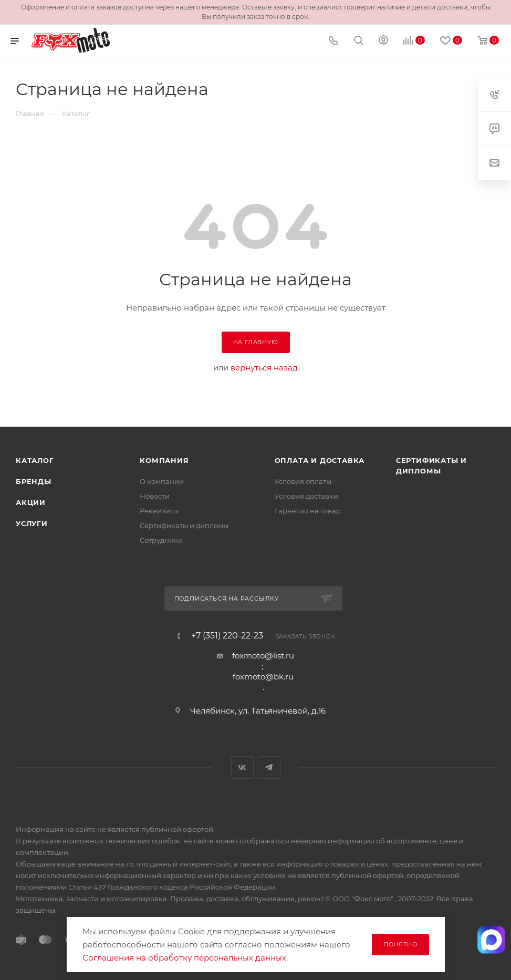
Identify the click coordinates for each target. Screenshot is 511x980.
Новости (155, 496)
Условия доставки (306, 496)
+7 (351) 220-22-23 (227, 636)
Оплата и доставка (320, 460)
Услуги (32, 523)
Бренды (34, 481)
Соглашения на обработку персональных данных (184, 958)
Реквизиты (159, 511)
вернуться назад (264, 368)
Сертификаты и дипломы (184, 525)
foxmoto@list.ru (263, 656)
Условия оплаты (303, 481)
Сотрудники (161, 540)
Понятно (400, 944)
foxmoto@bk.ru (263, 677)
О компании (162, 481)
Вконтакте (242, 767)
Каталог (35, 460)
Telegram (269, 767)
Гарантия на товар (308, 511)
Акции (31, 502)
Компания (164, 460)
